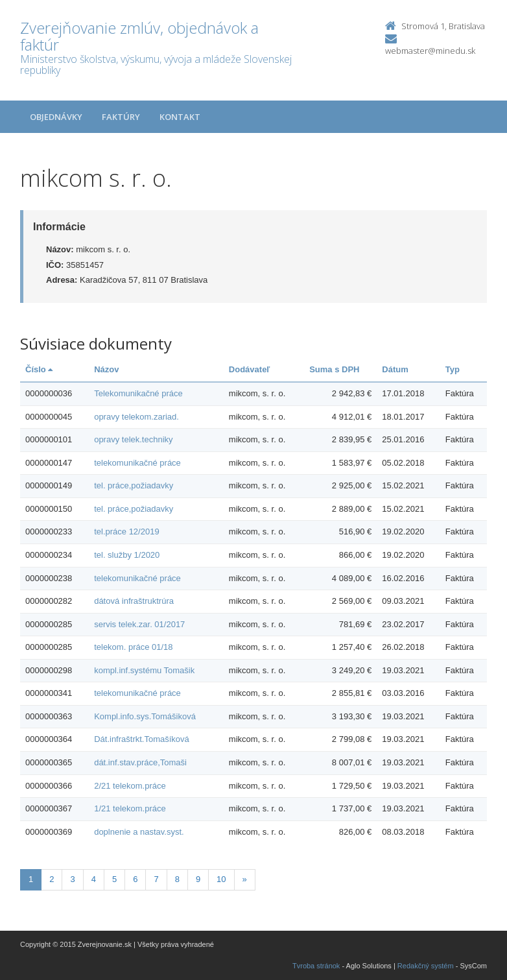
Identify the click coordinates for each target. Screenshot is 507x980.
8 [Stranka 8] (177, 879)
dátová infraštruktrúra (134, 601)
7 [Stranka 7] (156, 879)
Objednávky (56, 117)
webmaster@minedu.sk (430, 51)
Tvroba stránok (316, 966)
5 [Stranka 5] (114, 879)
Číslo (39, 369)
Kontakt (180, 117)
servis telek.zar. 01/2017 (139, 624)
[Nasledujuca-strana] (245, 880)
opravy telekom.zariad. (136, 417)
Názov (106, 369)
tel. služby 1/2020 (127, 555)
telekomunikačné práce (137, 463)
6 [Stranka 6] (135, 879)
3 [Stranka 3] (72, 879)
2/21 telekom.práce (130, 786)
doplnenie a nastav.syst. (139, 832)
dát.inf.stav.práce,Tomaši (140, 762)
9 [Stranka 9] (198, 879)
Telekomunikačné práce (138, 393)
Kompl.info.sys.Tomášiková (145, 716)
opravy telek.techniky (133, 439)
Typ (453, 369)
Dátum (395, 369)
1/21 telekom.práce (130, 808)
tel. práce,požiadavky (134, 485)
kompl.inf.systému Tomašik (144, 670)
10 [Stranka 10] (221, 879)
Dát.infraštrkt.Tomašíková (142, 739)
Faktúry (121, 117)
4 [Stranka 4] (94, 879)
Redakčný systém (426, 966)
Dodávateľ (250, 369)
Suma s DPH (334, 369)
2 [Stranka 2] (52, 879)
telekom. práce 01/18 (133, 647)
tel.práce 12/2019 (126, 532)
